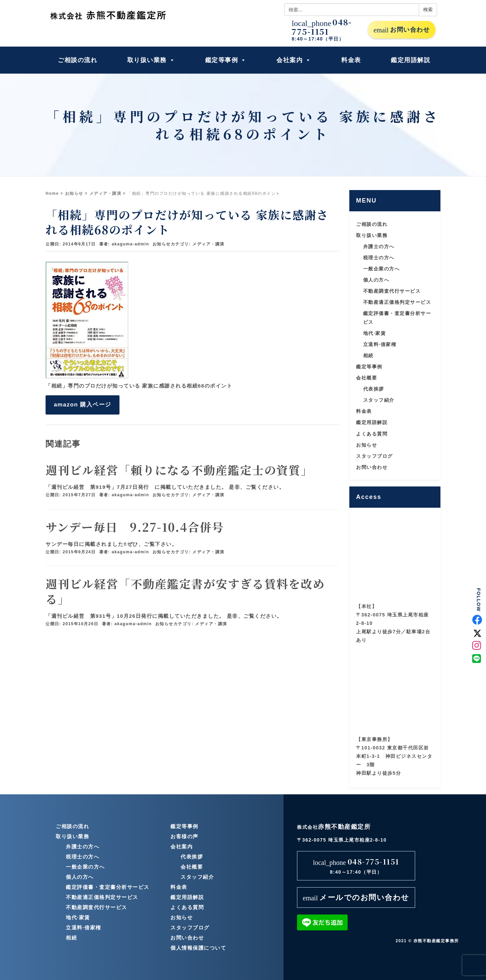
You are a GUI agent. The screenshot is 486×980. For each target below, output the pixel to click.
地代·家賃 (374, 333)
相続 (368, 355)
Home (52, 193)
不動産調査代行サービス (392, 291)
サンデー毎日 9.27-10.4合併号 (135, 527)
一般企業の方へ (382, 269)
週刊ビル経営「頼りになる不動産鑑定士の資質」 (179, 470)
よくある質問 (372, 434)
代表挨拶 (374, 389)
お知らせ (74, 193)
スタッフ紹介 (379, 400)
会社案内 (294, 60)
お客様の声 (184, 836)
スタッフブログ (374, 456)
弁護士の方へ (379, 246)
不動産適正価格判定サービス (397, 302)
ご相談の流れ (77, 60)
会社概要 (367, 378)
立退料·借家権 (380, 344)
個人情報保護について (198, 948)
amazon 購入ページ (82, 405)
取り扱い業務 (151, 60)
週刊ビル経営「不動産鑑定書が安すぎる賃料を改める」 (185, 591)
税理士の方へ (379, 258)
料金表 (351, 60)
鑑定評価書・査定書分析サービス (108, 887)
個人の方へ (376, 280)
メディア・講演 (105, 193)
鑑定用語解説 (411, 60)
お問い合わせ (402, 30)
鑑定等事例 (226, 60)
